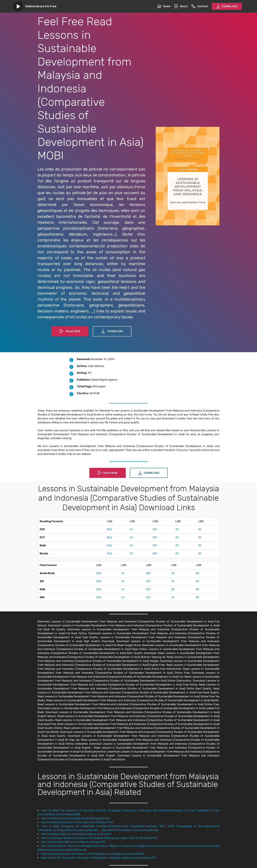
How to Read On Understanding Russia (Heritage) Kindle (76, 818)
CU (131, 529)
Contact (200, 6)
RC (200, 529)
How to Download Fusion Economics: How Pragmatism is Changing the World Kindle (93, 854)
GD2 (109, 529)
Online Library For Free (41, 6)
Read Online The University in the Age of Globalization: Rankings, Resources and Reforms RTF (99, 858)
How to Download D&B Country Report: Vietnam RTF (73, 842)
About (181, 6)
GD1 (155, 529)
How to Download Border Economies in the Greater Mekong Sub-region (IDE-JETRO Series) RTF (99, 838)
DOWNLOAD (227, 6)
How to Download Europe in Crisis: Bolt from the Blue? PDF (77, 822)
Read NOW (70, 331)
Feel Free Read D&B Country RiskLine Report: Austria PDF (76, 834)
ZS (177, 529)
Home (164, 6)
